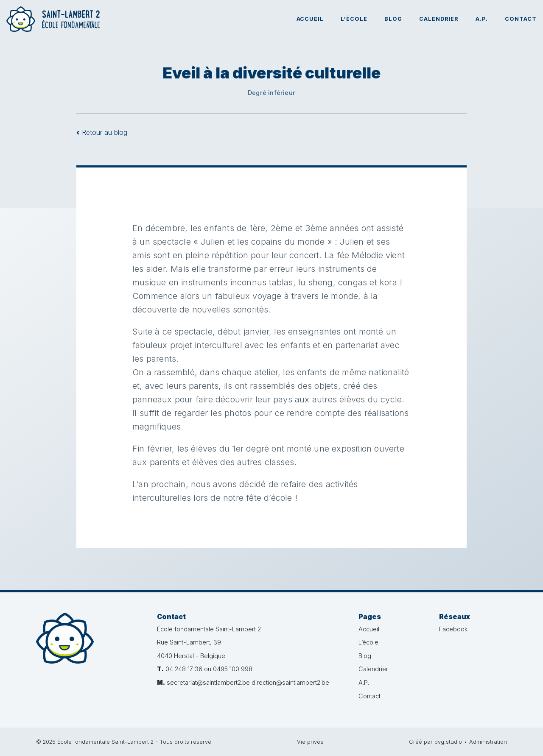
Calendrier (439, 19)
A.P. (482, 19)
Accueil (310, 19)
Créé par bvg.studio (435, 742)
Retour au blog (102, 132)
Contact (521, 19)
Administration (488, 742)
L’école (368, 642)
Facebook (453, 629)
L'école (354, 19)
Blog (393, 19)
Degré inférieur (271, 93)
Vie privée (310, 742)
